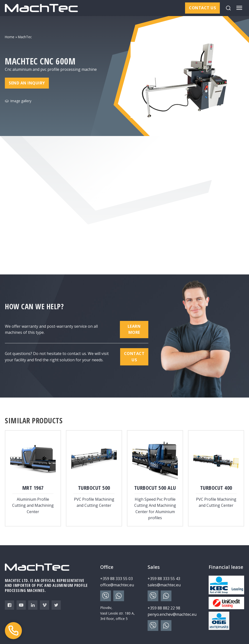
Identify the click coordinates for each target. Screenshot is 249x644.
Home (10, 37)
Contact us (203, 8)
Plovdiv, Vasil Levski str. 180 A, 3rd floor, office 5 (117, 613)
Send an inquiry (27, 83)
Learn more (134, 329)
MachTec (25, 37)
